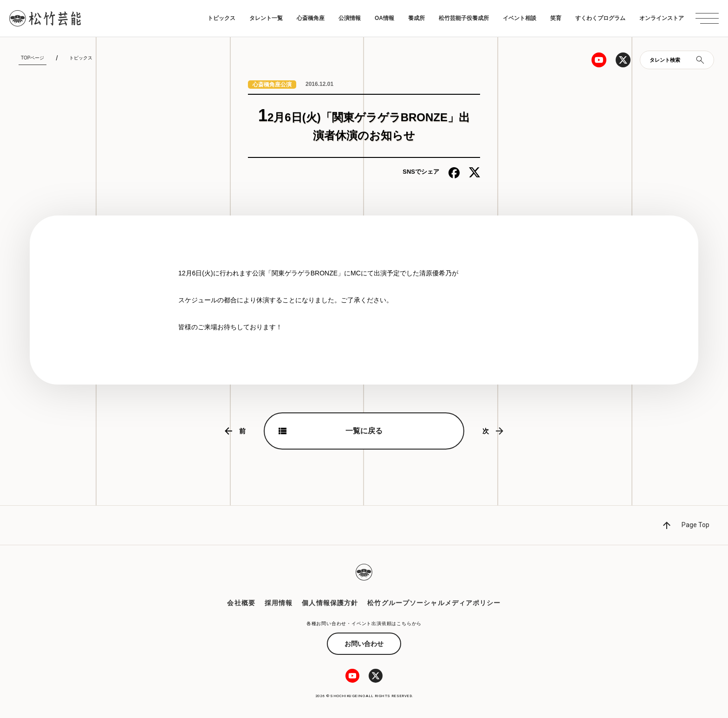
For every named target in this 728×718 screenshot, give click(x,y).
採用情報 (279, 603)
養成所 (416, 18)
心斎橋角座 (311, 18)
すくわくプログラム (600, 18)
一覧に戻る (364, 431)
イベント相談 (520, 18)
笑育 (556, 18)
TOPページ (32, 58)
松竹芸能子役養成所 (464, 18)
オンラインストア (662, 18)
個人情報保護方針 (330, 603)
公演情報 (350, 18)
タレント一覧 (266, 18)
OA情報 (384, 18)
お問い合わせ (364, 644)
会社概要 (241, 603)
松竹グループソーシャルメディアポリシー (434, 603)
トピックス (221, 18)
